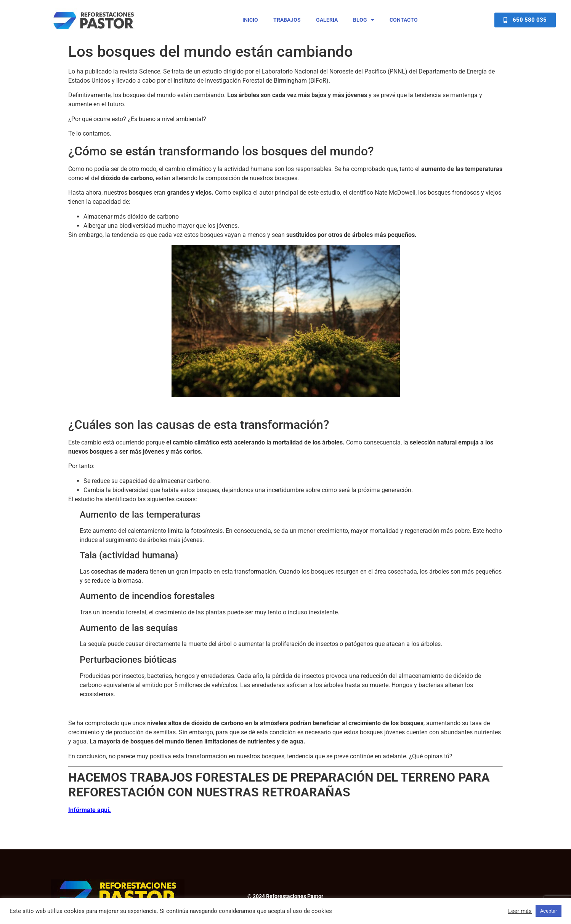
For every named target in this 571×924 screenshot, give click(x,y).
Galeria (327, 20)
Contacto (404, 20)
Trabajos (287, 20)
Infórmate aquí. (90, 810)
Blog (364, 20)
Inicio (250, 20)
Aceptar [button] (549, 911)
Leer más (520, 911)
